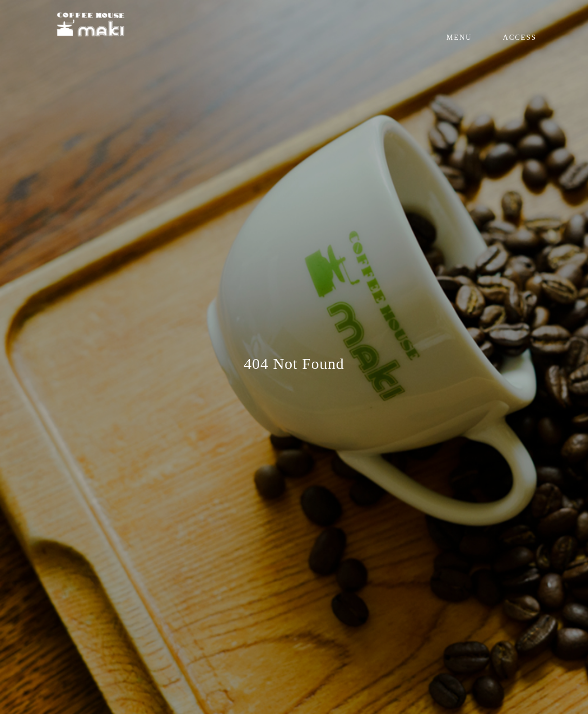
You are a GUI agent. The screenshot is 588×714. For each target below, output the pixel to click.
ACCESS (520, 37)
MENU (459, 37)
